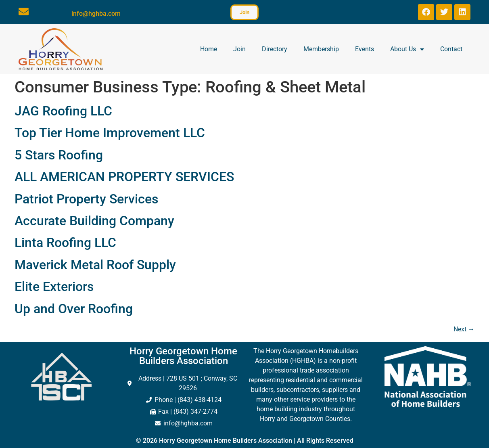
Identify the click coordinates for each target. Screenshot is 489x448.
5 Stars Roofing (59, 155)
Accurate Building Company (94, 221)
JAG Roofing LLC (63, 111)
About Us (407, 49)
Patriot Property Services (86, 199)
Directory (275, 49)
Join (239, 49)
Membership (321, 49)
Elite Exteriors (54, 287)
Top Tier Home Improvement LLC (110, 133)
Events (365, 49)
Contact (451, 49)
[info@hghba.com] (24, 12)
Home (209, 49)
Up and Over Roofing (74, 309)
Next (464, 329)
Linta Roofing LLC (65, 243)
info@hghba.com (96, 14)
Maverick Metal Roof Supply (95, 265)
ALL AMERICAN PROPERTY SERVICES (124, 177)
